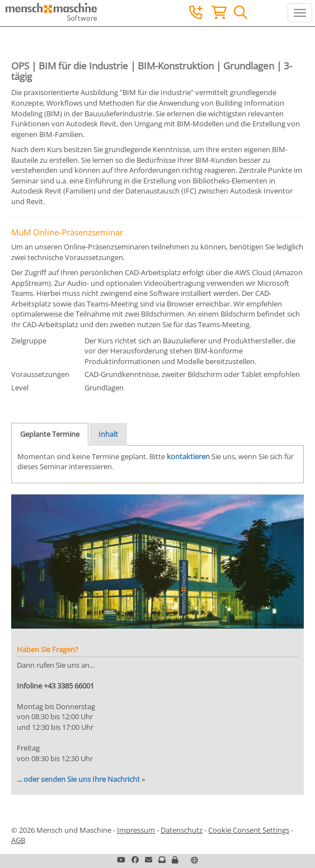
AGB (18, 840)
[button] (175, 860)
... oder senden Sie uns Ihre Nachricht (78, 779)
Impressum (136, 830)
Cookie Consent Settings (249, 830)
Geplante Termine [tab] (50, 434)
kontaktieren (188, 456)
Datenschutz (182, 830)
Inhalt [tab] (108, 434)
